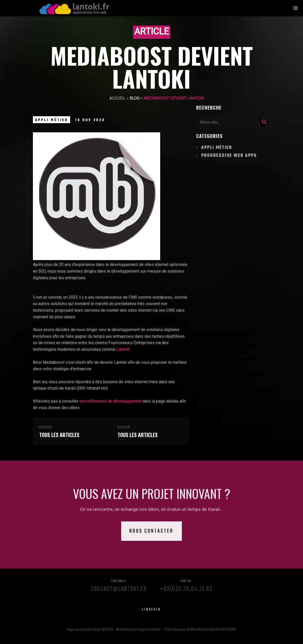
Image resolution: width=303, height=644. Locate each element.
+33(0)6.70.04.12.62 (186, 585)
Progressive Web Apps (229, 156)
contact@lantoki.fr (119, 585)
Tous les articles (59, 435)
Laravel (123, 349)
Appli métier (52, 120)
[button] (296, 8)
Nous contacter (152, 531)
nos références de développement (110, 401)
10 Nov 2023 (90, 120)
